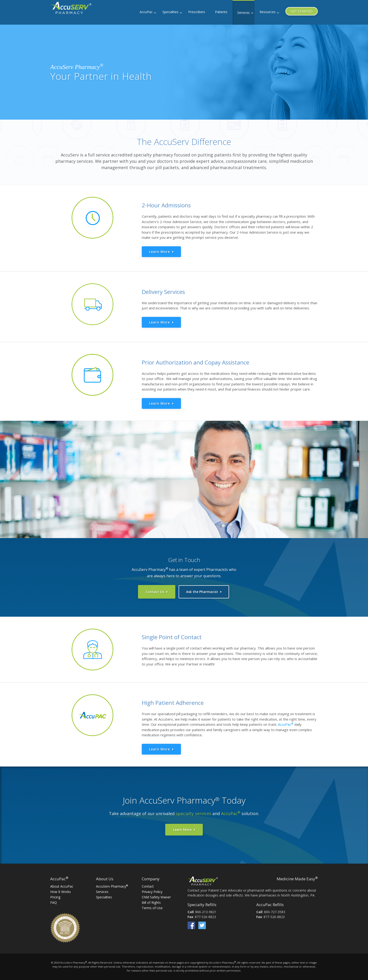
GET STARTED (302, 11)
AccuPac (146, 12)
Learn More (159, 252)
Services (243, 13)
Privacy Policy (152, 890)
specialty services (194, 812)
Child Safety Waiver (156, 895)
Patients (221, 12)
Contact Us (155, 592)
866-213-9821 (206, 910)
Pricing (55, 895)
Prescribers (197, 12)
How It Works (61, 890)
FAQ (54, 901)
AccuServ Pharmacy (112, 884)
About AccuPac (62, 884)
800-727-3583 (275, 910)
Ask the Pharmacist (202, 592)
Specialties (170, 12)
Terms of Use (152, 906)
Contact (148, 884)
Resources (268, 12)
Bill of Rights (151, 901)
